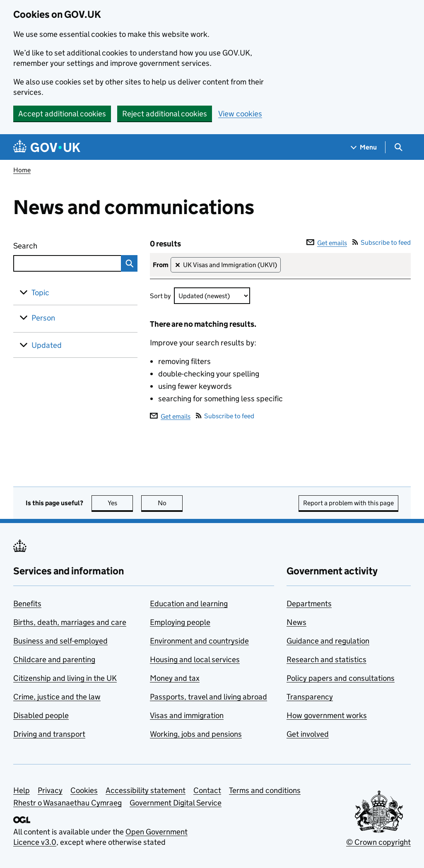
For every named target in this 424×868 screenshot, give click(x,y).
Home (22, 170)
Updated (47, 345)
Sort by (160, 296)
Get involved (308, 734)
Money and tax (175, 678)
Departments (309, 604)
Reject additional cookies (165, 114)
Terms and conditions (265, 790)
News (296, 622)
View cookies (240, 114)
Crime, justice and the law (57, 697)
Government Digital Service (176, 803)
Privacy (50, 790)
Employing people (180, 622)
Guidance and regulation (328, 641)
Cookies (84, 790)
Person (43, 318)
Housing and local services (195, 659)
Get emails (327, 243)
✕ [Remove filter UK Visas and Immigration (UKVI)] (177, 265)
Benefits (27, 604)
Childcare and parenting (54, 659)
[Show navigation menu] (364, 147)
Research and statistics (326, 659)
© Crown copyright (378, 842)
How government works (327, 715)
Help (22, 790)
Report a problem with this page (348, 503)
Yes (120, 503)
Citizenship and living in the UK (65, 678)
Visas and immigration (187, 715)
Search (55, 244)
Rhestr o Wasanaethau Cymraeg (67, 803)
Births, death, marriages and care (70, 622)
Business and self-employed (60, 641)
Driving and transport (49, 734)
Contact (207, 790)
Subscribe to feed (382, 242)
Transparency (310, 697)
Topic (40, 293)
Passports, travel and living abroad (208, 697)
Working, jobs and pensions (196, 734)
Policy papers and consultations (341, 678)
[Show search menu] (398, 147)
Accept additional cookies (62, 114)
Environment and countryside (199, 641)
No (170, 503)
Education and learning (189, 604)
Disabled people (41, 715)
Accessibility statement (146, 790)
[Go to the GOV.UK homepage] (47, 147)
